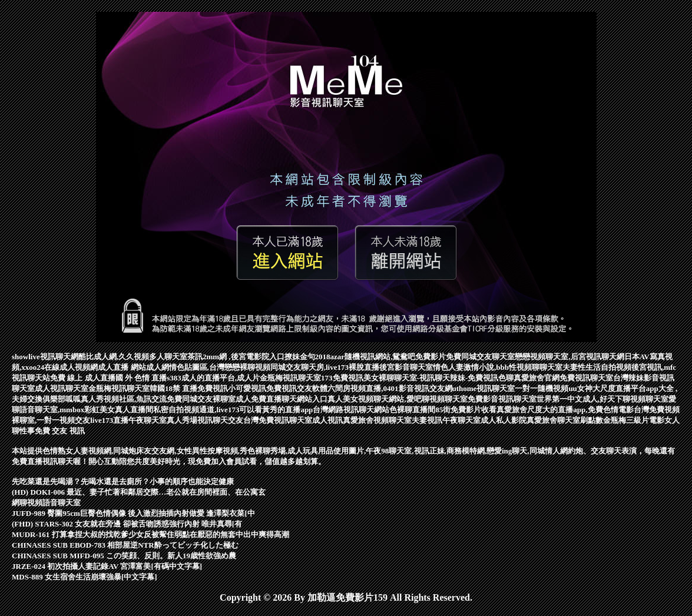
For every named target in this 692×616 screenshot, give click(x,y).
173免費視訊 (342, 378)
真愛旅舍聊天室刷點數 (565, 420)
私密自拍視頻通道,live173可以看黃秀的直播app (233, 410)
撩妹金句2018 (307, 357)
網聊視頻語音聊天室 (46, 503)
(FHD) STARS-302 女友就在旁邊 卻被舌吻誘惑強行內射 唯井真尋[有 (127, 524)
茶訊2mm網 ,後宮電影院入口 (236, 357)
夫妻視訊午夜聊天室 (446, 420)
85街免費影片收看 (466, 410)
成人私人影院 (504, 420)
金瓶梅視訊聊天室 (290, 378)
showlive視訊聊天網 (45, 357)
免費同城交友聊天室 (480, 357)
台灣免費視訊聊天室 (278, 420)
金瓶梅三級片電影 (634, 420)
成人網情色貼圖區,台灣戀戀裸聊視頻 (208, 367)
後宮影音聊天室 (406, 367)
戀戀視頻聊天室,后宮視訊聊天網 (569, 357)
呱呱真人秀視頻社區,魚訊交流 (116, 399)
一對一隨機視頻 (542, 388)
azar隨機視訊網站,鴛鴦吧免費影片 (388, 357)
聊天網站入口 (304, 399)
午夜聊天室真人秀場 (163, 420)
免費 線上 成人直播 (83, 378)
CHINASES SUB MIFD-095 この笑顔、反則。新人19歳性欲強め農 (124, 556)
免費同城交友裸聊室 (201, 399)
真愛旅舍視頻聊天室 (377, 420)
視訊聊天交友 (220, 420)
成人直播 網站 (122, 367)
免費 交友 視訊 (60, 431)
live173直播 (109, 420)
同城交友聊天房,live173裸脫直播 (325, 367)
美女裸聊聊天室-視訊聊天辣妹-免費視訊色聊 (439, 378)
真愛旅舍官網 (537, 378)
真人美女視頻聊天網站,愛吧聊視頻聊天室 (397, 399)
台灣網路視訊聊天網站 (351, 410)
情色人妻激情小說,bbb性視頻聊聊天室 (498, 367)
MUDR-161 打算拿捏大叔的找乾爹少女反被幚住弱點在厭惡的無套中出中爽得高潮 (150, 534)
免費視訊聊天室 (586, 378)
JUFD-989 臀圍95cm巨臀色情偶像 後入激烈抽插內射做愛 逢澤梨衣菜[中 (133, 513)
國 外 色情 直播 (141, 378)
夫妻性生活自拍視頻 (597, 367)
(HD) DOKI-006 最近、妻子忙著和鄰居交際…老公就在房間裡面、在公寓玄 (139, 492)
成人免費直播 (259, 399)
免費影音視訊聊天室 (502, 399)
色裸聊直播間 (412, 410)
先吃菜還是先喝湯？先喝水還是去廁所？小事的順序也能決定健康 (123, 481)
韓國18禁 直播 (173, 388)
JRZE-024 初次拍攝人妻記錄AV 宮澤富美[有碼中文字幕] (107, 566)
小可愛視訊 (247, 388)
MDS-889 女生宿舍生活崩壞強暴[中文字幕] (85, 577)
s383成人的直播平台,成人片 (213, 378)
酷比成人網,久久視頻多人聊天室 (133, 357)
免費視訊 (213, 388)
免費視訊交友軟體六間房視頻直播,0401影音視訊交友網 (359, 388)
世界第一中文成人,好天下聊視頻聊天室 (602, 399)
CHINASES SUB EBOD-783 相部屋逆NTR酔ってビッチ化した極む (125, 545)
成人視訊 (327, 420)
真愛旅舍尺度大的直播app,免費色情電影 (565, 410)
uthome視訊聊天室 (484, 388)
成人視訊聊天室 (62, 388)
